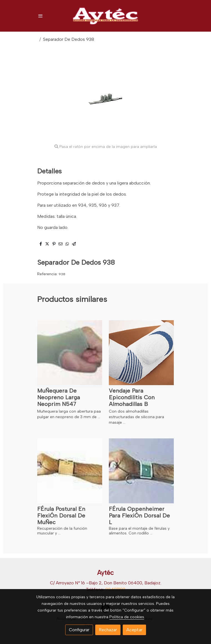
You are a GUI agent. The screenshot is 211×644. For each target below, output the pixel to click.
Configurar (79, 630)
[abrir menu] (41, 16)
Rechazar (108, 630)
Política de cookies (127, 617)
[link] (105, 16)
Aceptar (134, 630)
